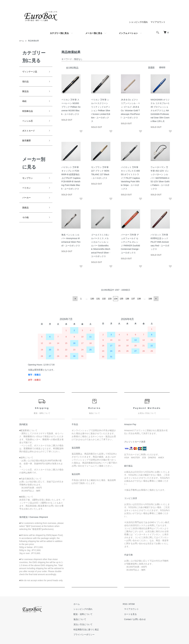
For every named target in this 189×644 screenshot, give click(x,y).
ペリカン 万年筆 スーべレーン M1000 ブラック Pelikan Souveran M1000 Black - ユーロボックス (71, 107)
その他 (26, 229)
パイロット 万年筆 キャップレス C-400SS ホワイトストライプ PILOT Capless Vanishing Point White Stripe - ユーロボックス (130, 178)
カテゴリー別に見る (59, 33)
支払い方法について (87, 624)
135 (121, 299)
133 (110, 299)
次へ (155, 299)
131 (98, 299)
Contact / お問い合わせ (136, 619)
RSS (128, 604)
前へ (76, 299)
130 (93, 299)
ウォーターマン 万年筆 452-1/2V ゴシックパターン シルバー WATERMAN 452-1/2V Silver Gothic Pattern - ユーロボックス (160, 178)
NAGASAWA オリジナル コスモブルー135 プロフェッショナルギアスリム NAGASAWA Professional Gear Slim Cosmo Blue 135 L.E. (160, 110)
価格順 (162, 67)
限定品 (26, 94)
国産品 (26, 218)
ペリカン (28, 197)
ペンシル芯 (29, 126)
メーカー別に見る (94, 33)
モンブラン (29, 186)
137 (133, 299)
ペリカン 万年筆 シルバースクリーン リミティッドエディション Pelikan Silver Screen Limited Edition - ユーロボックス (101, 110)
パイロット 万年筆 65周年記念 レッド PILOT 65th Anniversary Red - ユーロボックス (160, 242)
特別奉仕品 (29, 115)
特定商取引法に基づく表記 (90, 630)
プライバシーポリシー (88, 635)
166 (150, 299)
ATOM (134, 604)
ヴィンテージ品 (32, 72)
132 (104, 299)
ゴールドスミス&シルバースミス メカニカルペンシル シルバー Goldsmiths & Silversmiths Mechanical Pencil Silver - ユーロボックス (101, 245)
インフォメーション (128, 33)
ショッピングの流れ (138, 22)
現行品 (26, 83)
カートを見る (132, 614)
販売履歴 (28, 148)
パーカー (28, 208)
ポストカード (30, 137)
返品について (84, 619)
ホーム (22, 41)
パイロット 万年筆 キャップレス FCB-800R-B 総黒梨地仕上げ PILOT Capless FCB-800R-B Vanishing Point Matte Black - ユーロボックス (71, 178)
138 (138, 299)
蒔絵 (25, 104)
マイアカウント (158, 22)
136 (127, 299)
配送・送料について (87, 614)
